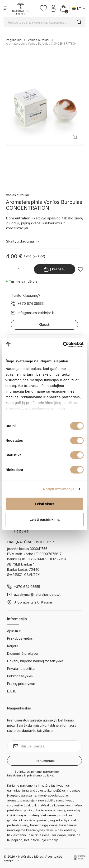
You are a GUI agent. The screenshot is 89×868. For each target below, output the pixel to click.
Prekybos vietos (20, 638)
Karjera (13, 646)
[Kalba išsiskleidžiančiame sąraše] (79, 9)
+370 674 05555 (27, 587)
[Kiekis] (19, 269)
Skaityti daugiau (23, 241)
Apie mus (14, 631)
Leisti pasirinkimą (44, 519)
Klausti (44, 325)
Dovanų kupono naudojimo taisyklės (35, 661)
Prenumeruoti (45, 761)
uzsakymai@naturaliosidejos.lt (37, 594)
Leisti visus (45, 504)
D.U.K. (12, 691)
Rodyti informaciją (59, 489)
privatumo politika (40, 775)
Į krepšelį (55, 269)
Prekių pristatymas (21, 684)
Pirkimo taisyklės (20, 676)
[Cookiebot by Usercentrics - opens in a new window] (63, 345)
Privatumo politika (21, 669)
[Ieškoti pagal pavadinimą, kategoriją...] (44, 22)
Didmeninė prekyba (22, 653)
